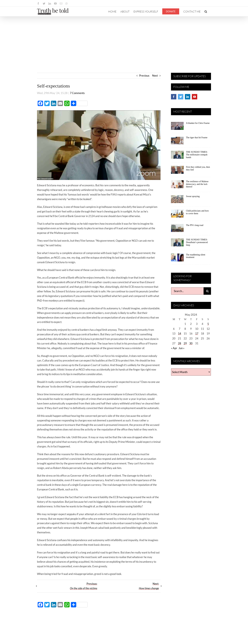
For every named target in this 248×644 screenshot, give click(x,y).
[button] (206, 11)
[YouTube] (195, 97)
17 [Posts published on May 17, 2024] (197, 333)
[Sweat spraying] (177, 200)
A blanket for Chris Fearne (198, 123)
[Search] (207, 291)
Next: (149, 586)
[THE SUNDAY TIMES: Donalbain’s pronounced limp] (177, 244)
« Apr (174, 348)
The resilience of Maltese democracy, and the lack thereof (197, 184)
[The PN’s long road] (177, 229)
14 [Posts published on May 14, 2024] (180, 333)
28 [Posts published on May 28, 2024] (180, 343)
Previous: (84, 586)
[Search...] (187, 291)
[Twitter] (181, 97)
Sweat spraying (193, 196)
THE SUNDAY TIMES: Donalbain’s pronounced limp (197, 242)
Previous (144, 76)
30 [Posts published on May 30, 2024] (191, 343)
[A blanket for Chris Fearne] (177, 127)
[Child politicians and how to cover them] (177, 215)
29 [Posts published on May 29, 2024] (185, 343)
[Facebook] (174, 97)
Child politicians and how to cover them (197, 212)
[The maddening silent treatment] (177, 259)
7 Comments (77, 93)
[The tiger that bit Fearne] (177, 141)
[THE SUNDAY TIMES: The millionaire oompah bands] (177, 156)
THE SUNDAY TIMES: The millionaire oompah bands (197, 155)
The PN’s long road (195, 225)
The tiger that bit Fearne (197, 138)
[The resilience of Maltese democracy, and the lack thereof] (177, 185)
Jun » (181, 348)
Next (155, 76)
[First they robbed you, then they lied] (177, 171)
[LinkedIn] (188, 97)
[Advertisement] (124, 40)
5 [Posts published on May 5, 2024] (208, 324)
